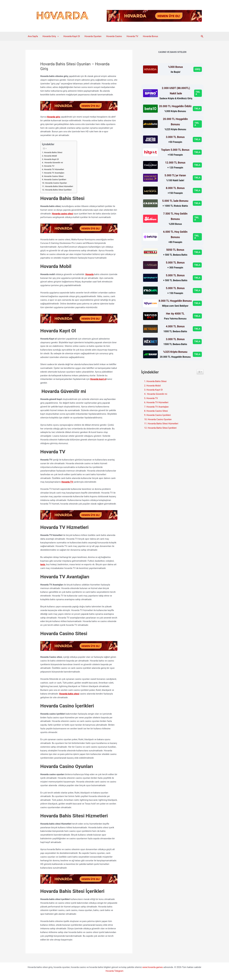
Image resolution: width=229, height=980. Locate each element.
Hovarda (89, 274)
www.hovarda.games (153, 967)
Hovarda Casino (113, 36)
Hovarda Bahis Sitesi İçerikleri (59, 190)
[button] (57, 36)
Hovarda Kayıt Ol (71, 36)
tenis (43, 564)
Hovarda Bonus (149, 36)
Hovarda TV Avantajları (55, 173)
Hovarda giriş (54, 117)
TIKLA (198, 93)
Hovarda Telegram (115, 971)
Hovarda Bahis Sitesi (53, 152)
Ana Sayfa (33, 36)
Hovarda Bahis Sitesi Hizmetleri (60, 186)
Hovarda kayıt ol (98, 379)
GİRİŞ (198, 69)
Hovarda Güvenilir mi (54, 162)
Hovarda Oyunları (92, 36)
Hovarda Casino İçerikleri (56, 179)
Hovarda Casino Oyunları (56, 183)
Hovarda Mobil (51, 156)
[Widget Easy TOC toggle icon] (200, 372)
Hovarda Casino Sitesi (54, 176)
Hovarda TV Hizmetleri (54, 169)
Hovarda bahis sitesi (69, 693)
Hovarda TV (131, 36)
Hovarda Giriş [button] (50, 36)
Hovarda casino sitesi (63, 213)
